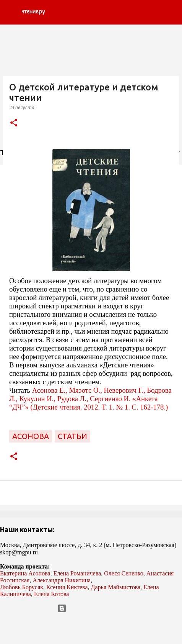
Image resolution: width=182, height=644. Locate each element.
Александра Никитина (62, 580)
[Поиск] (171, 12)
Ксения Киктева (67, 587)
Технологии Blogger (91, 608)
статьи (72, 436)
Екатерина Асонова (25, 573)
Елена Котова (51, 594)
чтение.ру (33, 12)
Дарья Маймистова (116, 587)
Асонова (31, 436)
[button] (14, 123)
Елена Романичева (77, 573)
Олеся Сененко (124, 573)
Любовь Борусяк (22, 587)
